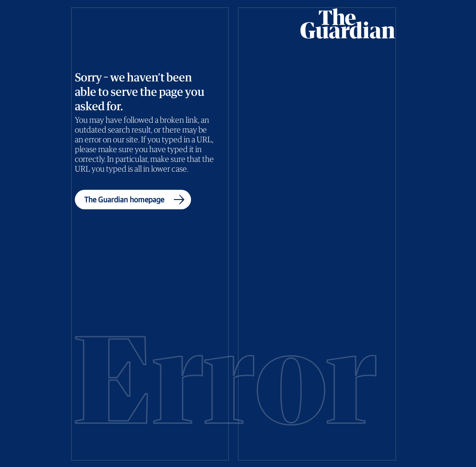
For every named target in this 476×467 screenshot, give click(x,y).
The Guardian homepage (136, 200)
